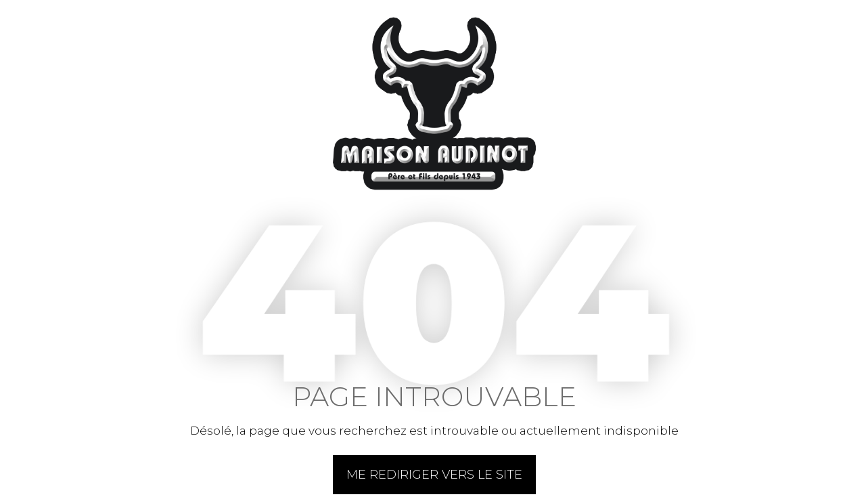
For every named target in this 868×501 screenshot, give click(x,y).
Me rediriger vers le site (434, 475)
